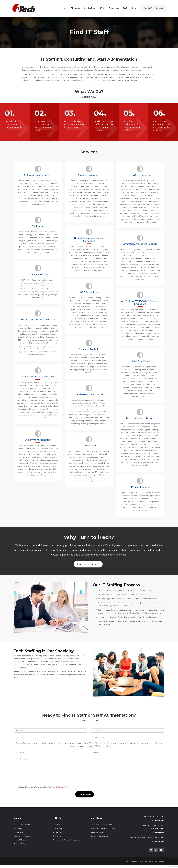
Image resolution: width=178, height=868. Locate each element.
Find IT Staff (58, 828)
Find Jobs (159, 8)
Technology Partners (23, 836)
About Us (75, 8)
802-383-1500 (158, 820)
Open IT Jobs (20, 840)
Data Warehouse (98, 832)
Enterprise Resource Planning (103, 828)
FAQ (125, 8)
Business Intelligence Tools (102, 824)
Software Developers (99, 836)
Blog (134, 8)
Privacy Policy (63, 787)
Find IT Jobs (57, 824)
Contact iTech (20, 828)
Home (64, 8)
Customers (19, 832)
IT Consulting (58, 836)
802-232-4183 (158, 832)
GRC (102, 8)
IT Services (113, 8)
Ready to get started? (88, 564)
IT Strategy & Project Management (67, 840)
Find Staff (148, 8)
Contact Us (90, 8)
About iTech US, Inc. (22, 824)
